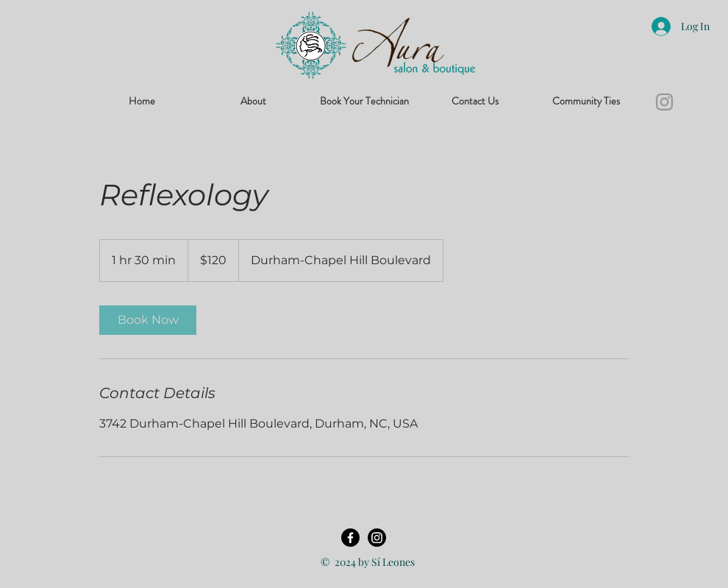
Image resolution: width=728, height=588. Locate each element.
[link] (148, 320)
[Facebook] (350, 538)
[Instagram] (664, 102)
